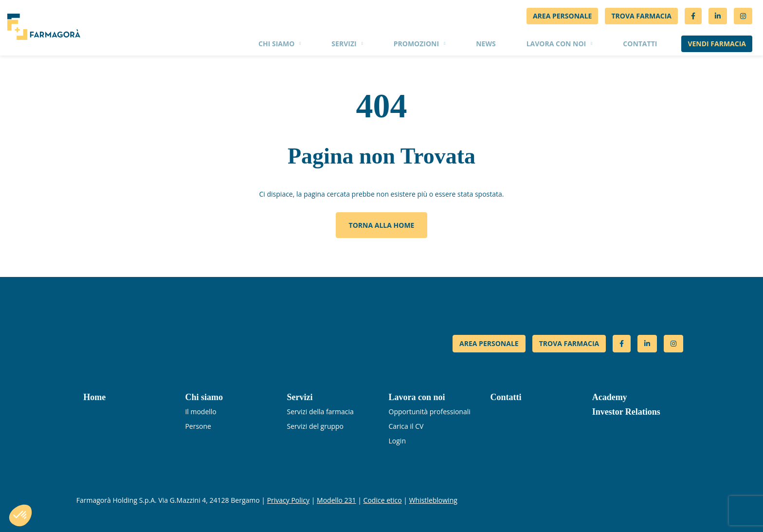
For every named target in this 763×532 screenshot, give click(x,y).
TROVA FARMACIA (569, 343)
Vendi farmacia (717, 44)
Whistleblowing (433, 500)
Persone (198, 426)
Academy (610, 397)
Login (397, 441)
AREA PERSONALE (489, 343)
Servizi (344, 44)
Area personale (563, 16)
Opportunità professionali (430, 412)
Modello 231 (336, 500)
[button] (20, 515)
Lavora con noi (556, 44)
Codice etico (383, 500)
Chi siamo (276, 44)
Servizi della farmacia (320, 412)
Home (94, 397)
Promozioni (416, 44)
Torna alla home (382, 225)
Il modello (200, 412)
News (486, 44)
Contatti (640, 44)
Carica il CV (406, 426)
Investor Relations (626, 412)
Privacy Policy (288, 500)
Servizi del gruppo (315, 426)
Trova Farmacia (641, 16)
